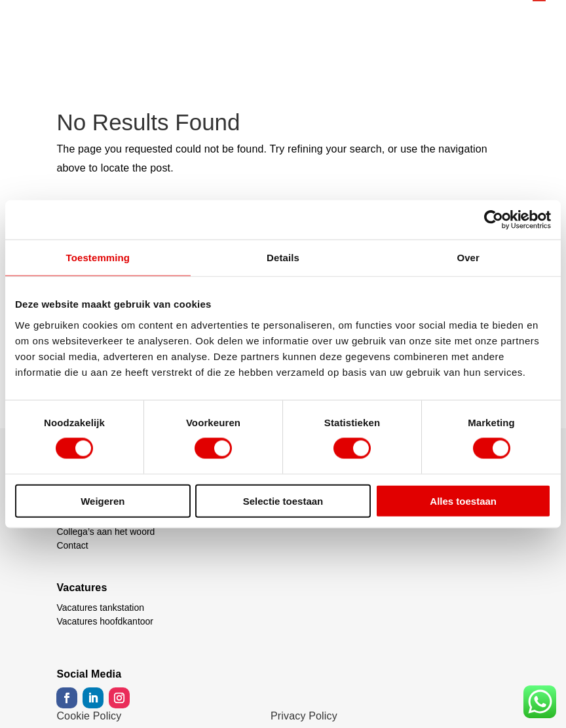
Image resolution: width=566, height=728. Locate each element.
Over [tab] (468, 258)
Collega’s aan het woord (105, 532)
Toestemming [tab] (98, 258)
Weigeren (103, 501)
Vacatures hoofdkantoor (105, 621)
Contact (72, 545)
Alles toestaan (463, 501)
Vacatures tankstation (100, 608)
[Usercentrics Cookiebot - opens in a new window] (494, 220)
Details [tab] (283, 258)
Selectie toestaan (283, 501)
